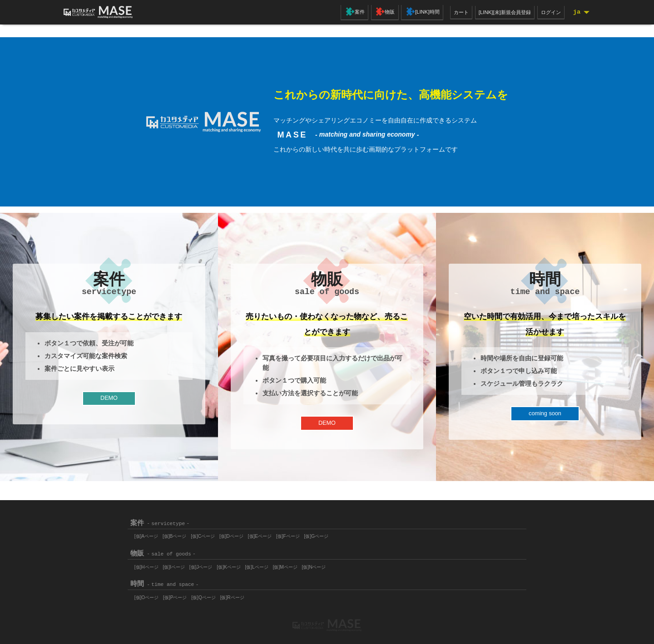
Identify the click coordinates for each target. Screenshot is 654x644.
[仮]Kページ (237, 565)
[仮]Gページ (332, 534)
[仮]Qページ (210, 595)
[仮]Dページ (240, 534)
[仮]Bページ (178, 534)
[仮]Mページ (298, 565)
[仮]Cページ (209, 534)
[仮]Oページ (148, 595)
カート (452, 12)
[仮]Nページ (329, 565)
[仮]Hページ (148, 565)
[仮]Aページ (148, 534)
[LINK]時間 (418, 13)
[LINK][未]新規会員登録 (498, 12)
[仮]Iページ (177, 565)
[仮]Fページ (301, 534)
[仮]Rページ (241, 595)
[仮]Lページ (267, 565)
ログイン (548, 12)
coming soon (545, 417)
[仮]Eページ (271, 534)
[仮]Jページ (207, 565)
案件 (351, 13)
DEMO (109, 401)
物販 (381, 13)
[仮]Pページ (178, 595)
